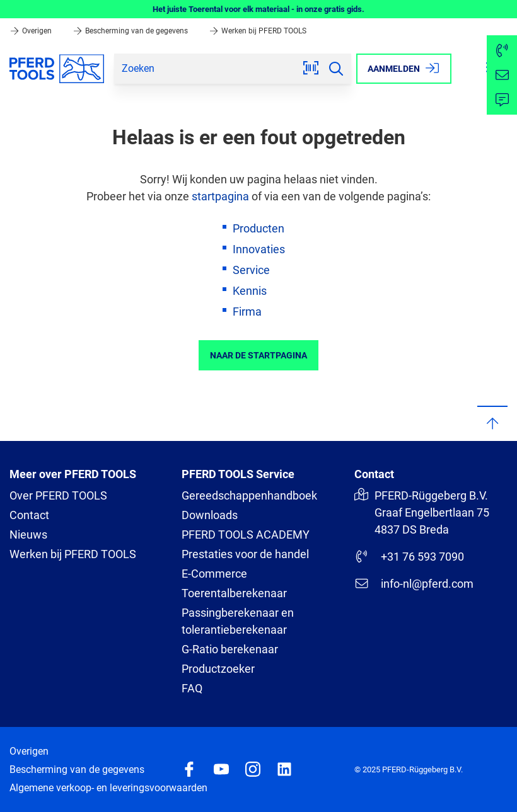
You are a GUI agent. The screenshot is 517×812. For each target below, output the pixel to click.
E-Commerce (214, 574)
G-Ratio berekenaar (230, 649)
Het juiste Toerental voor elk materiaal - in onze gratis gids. (258, 9)
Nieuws (28, 535)
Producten (258, 228)
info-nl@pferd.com (414, 583)
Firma (247, 312)
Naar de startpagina (258, 355)
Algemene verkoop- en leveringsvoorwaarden (108, 788)
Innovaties (259, 249)
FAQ (192, 688)
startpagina (220, 196)
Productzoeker (218, 669)
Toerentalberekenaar (234, 593)
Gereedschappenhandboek (249, 495)
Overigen (32, 31)
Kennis (250, 291)
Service (251, 270)
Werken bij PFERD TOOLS (258, 31)
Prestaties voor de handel (245, 554)
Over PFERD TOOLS (58, 495)
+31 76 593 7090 (409, 556)
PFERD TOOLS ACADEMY (246, 535)
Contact (29, 515)
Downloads (210, 515)
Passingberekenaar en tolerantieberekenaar (238, 621)
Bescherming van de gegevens (131, 31)
